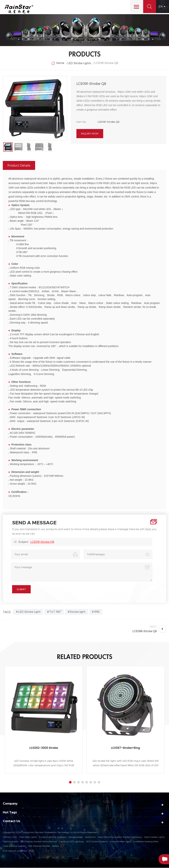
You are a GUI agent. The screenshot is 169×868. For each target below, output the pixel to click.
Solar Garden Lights (154, 837)
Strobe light (78, 612)
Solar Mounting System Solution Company (120, 837)
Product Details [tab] (19, 165)
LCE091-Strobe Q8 (42, 542)
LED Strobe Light (29, 612)
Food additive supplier (15, 846)
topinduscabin (11, 842)
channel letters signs (120, 842)
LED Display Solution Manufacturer (39, 842)
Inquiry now (90, 134)
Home (58, 64)
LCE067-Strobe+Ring (126, 748)
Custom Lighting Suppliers (53, 837)
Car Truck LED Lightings (71, 842)
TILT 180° (55, 612)
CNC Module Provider (39, 846)
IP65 (97, 612)
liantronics (90, 837)
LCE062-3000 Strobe (44, 748)
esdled (56, 846)
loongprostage (76, 837)
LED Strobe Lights (79, 63)
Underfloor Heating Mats (146, 842)
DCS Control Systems (97, 842)
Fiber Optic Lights (28, 837)
